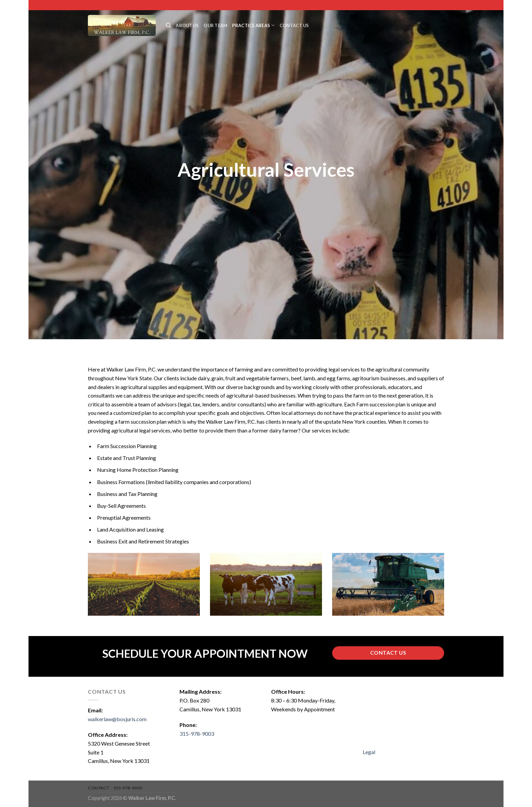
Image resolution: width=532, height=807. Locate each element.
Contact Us (294, 25)
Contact (98, 788)
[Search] (168, 25)
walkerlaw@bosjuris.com (117, 719)
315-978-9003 (197, 734)
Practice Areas (253, 25)
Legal (369, 752)
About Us (187, 25)
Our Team (215, 25)
